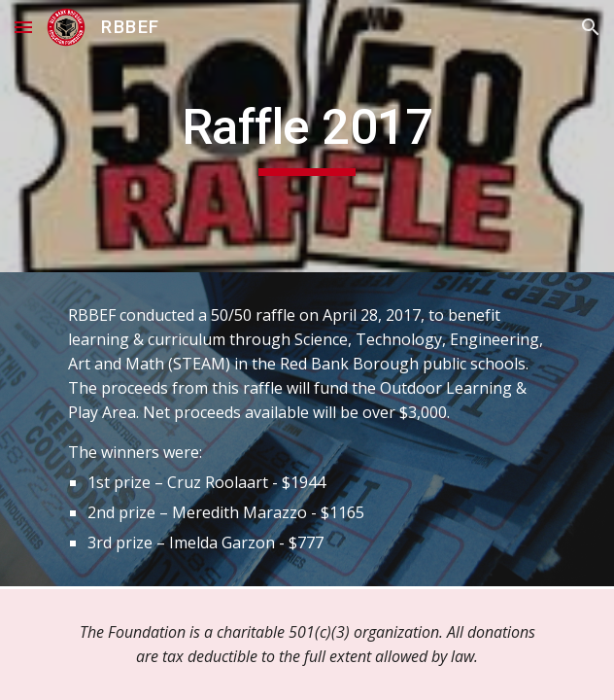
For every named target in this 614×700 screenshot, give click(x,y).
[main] (307, 136)
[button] (23, 27)
